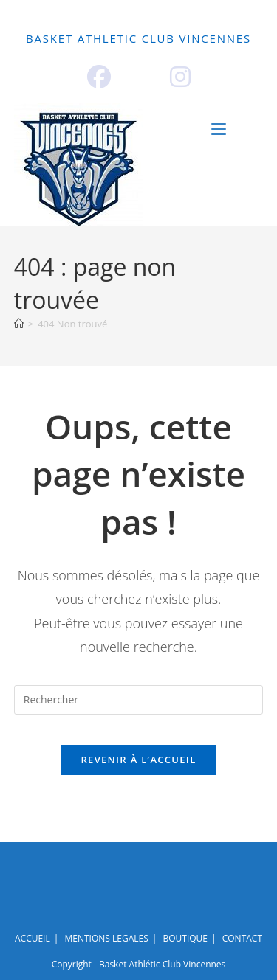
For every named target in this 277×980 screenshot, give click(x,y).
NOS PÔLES (196, 6)
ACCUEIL (60, 6)
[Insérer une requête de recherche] (139, 700)
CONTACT (225, 28)
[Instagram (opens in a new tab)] (180, 77)
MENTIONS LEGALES (106, 938)
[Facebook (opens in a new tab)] (99, 77)
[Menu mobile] (237, 129)
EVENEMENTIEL (195, 17)
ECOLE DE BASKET (80, 17)
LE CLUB (124, 6)
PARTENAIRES (65, 28)
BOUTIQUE (151, 28)
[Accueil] (19, 324)
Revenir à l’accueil (138, 760)
